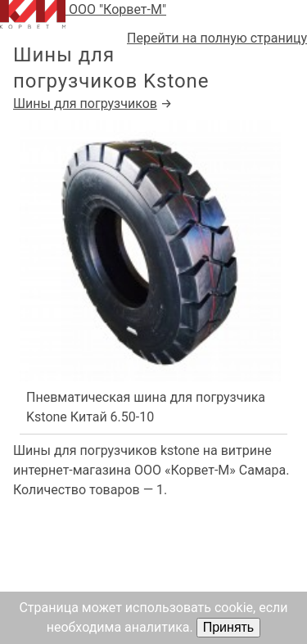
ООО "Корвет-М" (83, 14)
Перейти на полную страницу (217, 38)
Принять (229, 627)
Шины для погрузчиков (85, 104)
